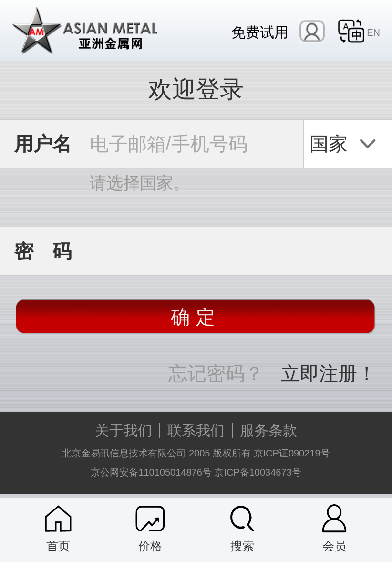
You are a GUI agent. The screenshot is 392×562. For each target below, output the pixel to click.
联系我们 (196, 430)
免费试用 (260, 32)
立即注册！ (329, 373)
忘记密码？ (216, 373)
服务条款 (268, 430)
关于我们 (124, 430)
